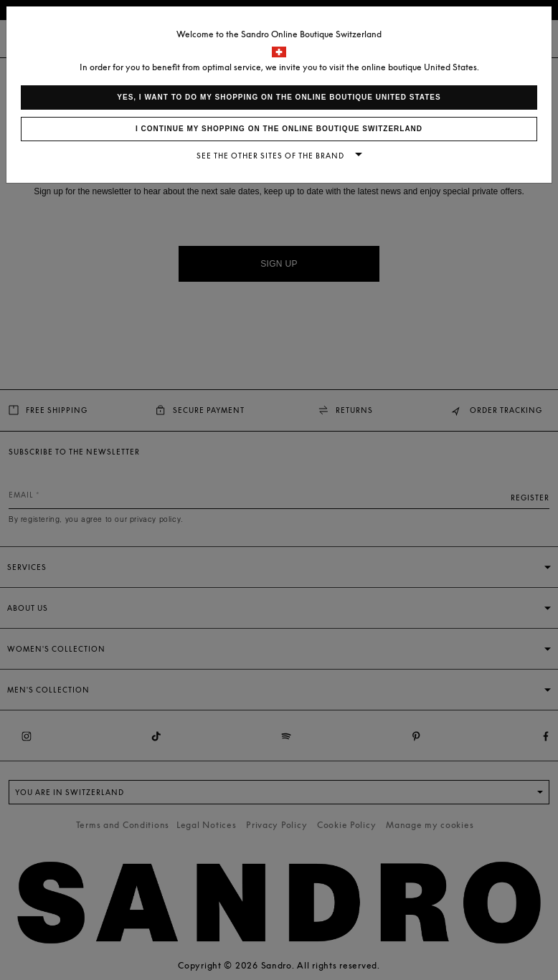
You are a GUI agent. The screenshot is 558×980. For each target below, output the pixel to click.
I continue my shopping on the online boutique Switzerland (279, 129)
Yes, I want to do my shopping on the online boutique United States (279, 97)
